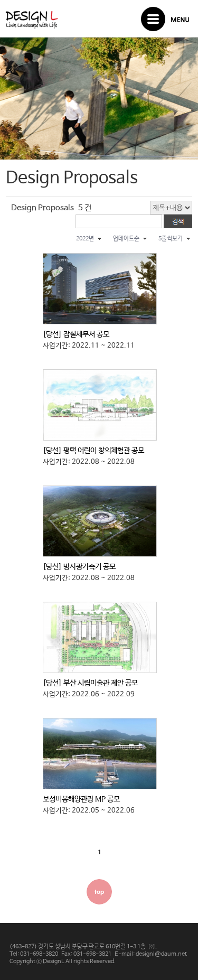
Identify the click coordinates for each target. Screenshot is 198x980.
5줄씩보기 (171, 239)
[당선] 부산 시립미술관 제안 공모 (90, 683)
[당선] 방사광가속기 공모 (79, 567)
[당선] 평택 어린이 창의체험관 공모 (93, 451)
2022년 (85, 239)
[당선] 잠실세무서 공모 (76, 334)
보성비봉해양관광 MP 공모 (81, 799)
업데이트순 (126, 239)
